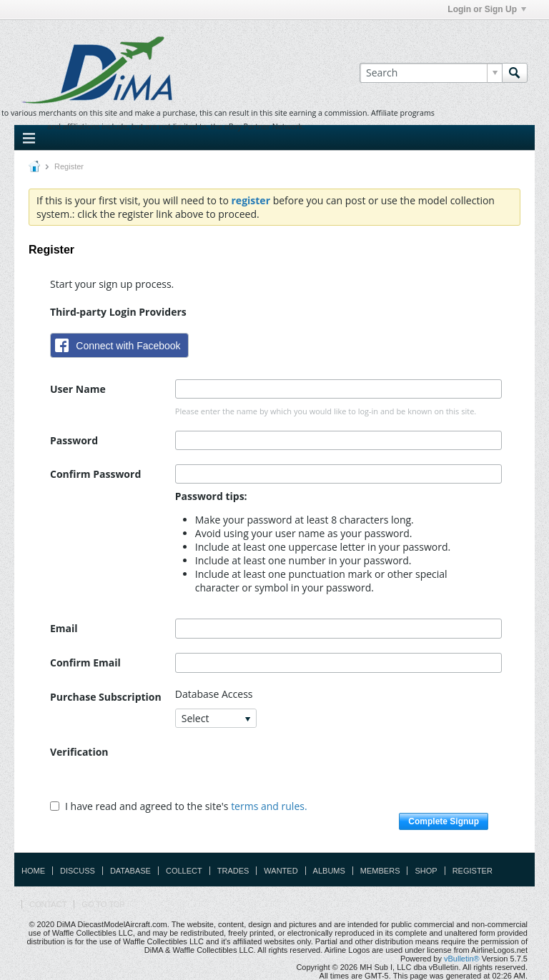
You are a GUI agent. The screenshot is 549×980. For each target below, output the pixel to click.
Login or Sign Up (487, 9)
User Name (78, 389)
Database (130, 871)
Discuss (78, 871)
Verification (79, 752)
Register (473, 871)
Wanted (281, 871)
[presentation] (284, 770)
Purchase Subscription (106, 697)
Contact (48, 904)
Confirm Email (85, 662)
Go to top (103, 904)
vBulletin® (462, 959)
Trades (233, 871)
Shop (426, 871)
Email (64, 628)
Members (380, 871)
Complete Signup (444, 821)
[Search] (431, 73)
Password (74, 440)
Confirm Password (95, 474)
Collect (184, 871)
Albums (329, 871)
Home (33, 871)
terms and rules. (269, 806)
